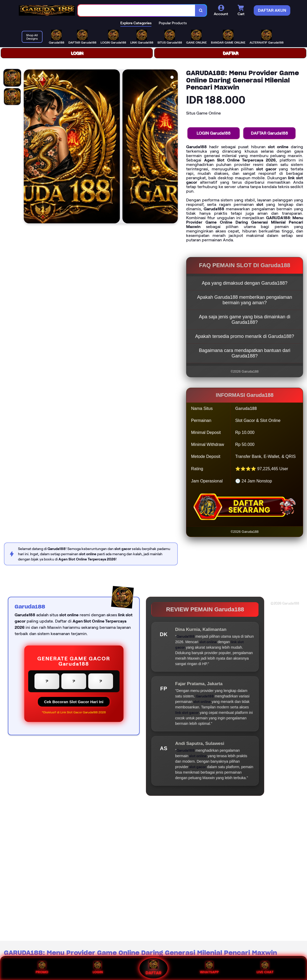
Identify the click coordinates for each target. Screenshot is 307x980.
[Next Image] (174, 147)
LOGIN (77, 53)
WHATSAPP (209, 968)
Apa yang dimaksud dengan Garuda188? (245, 283)
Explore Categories (136, 23)
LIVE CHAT (265, 968)
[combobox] (137, 11)
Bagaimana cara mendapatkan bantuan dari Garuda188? (245, 353)
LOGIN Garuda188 (214, 133)
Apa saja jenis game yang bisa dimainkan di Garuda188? (245, 319)
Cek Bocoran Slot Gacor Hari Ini (74, 702)
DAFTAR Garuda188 (269, 133)
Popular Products (173, 23)
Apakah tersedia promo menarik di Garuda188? (244, 336)
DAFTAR (230, 53)
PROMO (42, 968)
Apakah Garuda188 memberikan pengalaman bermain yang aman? (245, 300)
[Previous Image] (28, 147)
